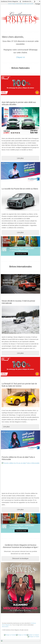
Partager (38, 4)
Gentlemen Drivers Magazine (9, 1)
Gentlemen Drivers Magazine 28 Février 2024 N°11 (28, 1)
